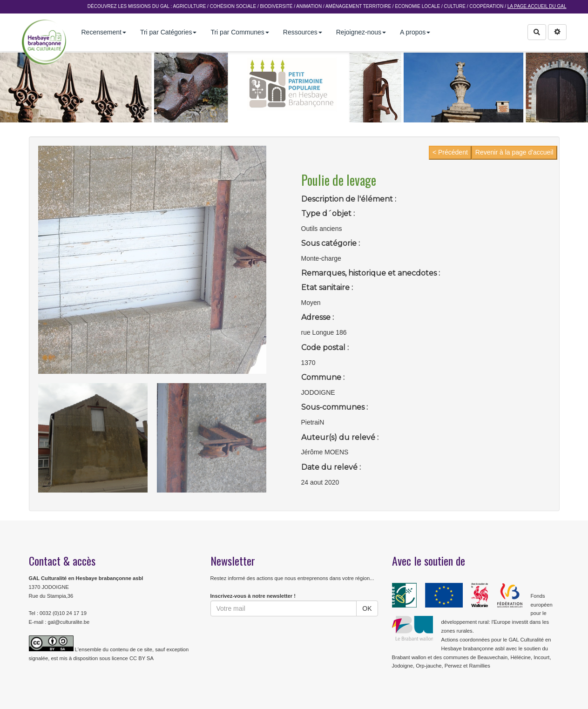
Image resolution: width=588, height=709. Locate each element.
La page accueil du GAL (537, 6)
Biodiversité (276, 6)
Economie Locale (417, 6)
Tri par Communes (240, 32)
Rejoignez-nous (361, 32)
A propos (415, 32)
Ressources (303, 32)
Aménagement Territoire (358, 6)
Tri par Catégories (169, 32)
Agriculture (189, 6)
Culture (454, 6)
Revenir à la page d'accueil (514, 152)
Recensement (104, 32)
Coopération (486, 6)
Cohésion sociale (233, 6)
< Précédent (450, 152)
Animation (309, 6)
